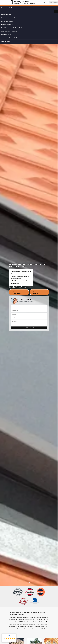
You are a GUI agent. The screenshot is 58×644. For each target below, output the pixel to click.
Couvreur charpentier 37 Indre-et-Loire (10, 8)
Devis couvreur (5, 11)
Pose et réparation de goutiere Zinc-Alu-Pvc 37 (12, 28)
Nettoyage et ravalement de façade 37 (10, 38)
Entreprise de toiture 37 (7, 35)
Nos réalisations (17, 292)
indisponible (17, 1)
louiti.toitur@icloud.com (29, 4)
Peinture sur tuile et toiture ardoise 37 (10, 31)
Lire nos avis (9, 641)
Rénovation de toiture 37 (7, 24)
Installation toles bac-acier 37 (8, 18)
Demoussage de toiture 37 (7, 21)
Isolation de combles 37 (7, 14)
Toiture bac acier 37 (6, 41)
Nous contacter (37, 292)
